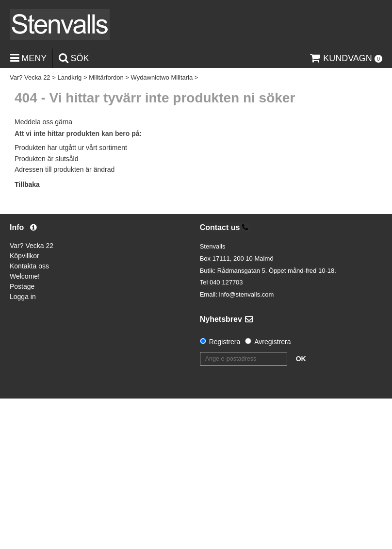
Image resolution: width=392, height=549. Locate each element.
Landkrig (69, 77)
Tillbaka (27, 184)
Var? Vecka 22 (30, 77)
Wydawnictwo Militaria (162, 77)
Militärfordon (106, 77)
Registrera (225, 342)
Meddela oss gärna (43, 122)
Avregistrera (272, 342)
